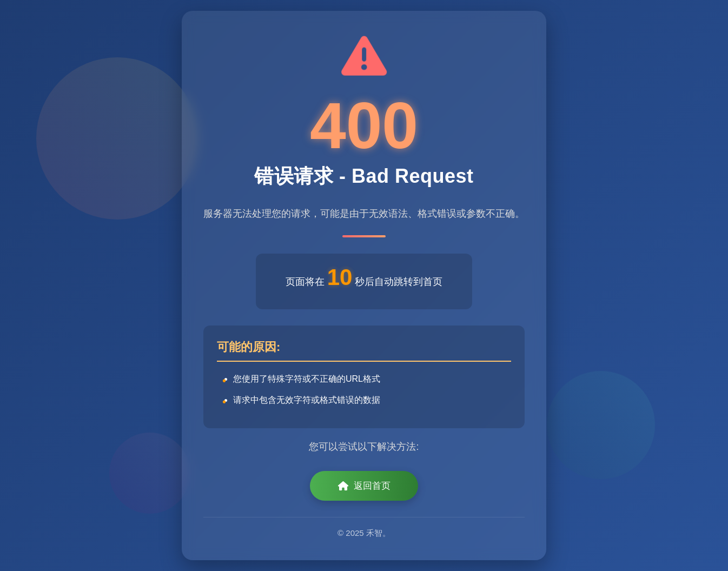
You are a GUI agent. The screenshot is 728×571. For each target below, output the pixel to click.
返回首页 (364, 486)
